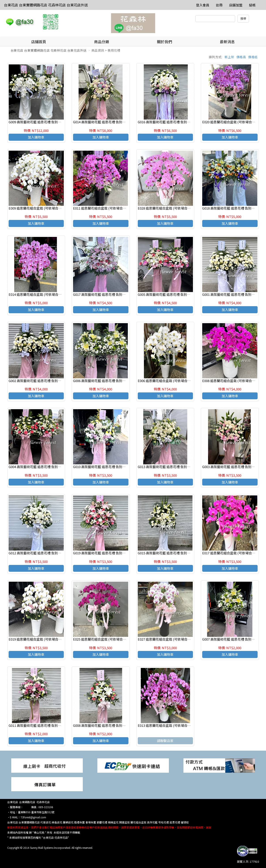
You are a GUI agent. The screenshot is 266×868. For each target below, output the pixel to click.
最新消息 (227, 42)
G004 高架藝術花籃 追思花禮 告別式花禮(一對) (43, 467)
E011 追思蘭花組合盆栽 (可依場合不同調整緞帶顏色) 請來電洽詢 (120, 208)
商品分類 (102, 42)
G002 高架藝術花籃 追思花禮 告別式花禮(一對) (43, 381)
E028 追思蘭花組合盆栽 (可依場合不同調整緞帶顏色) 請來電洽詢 (185, 208)
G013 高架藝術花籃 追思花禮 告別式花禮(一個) (172, 467)
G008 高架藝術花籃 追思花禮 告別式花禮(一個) (107, 725)
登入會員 (203, 5)
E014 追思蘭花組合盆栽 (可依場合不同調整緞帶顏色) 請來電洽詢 (56, 294)
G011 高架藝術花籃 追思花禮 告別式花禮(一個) (43, 725)
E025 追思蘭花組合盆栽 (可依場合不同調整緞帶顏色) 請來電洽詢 (120, 639)
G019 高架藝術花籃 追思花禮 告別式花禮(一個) (107, 553)
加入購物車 (36, 137)
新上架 (229, 57)
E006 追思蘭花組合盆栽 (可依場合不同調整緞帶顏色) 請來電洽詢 (185, 381)
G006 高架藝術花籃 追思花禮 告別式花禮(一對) (107, 381)
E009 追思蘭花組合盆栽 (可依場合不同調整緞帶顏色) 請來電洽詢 (56, 208)
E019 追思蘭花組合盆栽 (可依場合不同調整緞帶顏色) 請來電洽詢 (56, 639)
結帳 (252, 5)
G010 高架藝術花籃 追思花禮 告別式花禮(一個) (107, 467)
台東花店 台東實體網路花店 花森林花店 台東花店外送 (46, 5)
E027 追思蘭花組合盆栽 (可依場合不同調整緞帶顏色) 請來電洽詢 (185, 639)
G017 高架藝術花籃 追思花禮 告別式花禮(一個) (107, 294)
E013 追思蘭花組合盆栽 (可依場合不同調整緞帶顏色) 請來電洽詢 (185, 725)
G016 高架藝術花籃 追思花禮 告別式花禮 (167, 122)
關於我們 (164, 42)
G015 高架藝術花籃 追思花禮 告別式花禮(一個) (172, 553)
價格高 (241, 57)
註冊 (219, 5)
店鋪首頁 (39, 42)
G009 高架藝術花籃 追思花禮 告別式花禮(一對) (43, 122)
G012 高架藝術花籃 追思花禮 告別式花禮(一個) (43, 553)
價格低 (253, 57)
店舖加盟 (236, 5)
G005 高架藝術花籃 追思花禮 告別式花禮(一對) (172, 294)
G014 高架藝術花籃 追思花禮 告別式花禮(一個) (107, 122)
